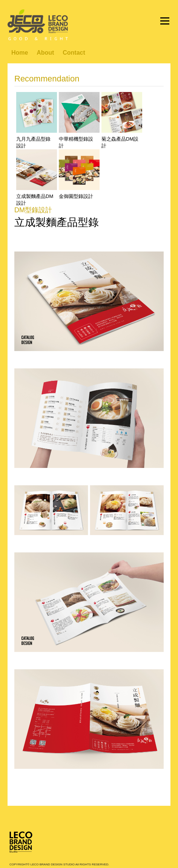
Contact (74, 53)
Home (20, 53)
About (45, 53)
